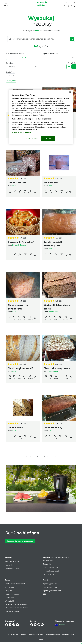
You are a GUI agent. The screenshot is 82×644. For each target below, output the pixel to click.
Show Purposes (32, 138)
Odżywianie (10, 598)
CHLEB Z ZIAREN (17, 183)
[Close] (70, 92)
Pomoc (41, 639)
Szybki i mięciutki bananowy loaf (53, 244)
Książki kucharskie (12, 594)
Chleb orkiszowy (53, 428)
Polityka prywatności (53, 635)
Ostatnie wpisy (48, 574)
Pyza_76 (51, 431)
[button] (6, 4)
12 (59, 57)
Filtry (23, 57)
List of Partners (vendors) (22, 132)
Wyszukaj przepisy (12, 561)
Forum (8, 580)
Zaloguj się (47, 564)
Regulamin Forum (12, 611)
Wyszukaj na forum (50, 587)
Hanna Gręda (53, 312)
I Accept (48, 138)
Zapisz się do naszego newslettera (20, 541)
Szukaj (45, 580)
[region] (41, 117)
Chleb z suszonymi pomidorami (18, 307)
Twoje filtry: (10, 72)
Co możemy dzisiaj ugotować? (17, 604)
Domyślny (23, 67)
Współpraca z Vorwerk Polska (16, 608)
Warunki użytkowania (36, 635)
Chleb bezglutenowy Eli (21, 368)
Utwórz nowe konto (50, 567)
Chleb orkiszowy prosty (57, 368)
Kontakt (24, 635)
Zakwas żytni (51, 183)
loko (14, 186)
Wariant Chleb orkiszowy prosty (58, 307)
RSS (44, 594)
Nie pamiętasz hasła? (51, 571)
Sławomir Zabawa (19, 245)
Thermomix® (10, 587)
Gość (50, 186)
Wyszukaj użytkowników (52, 591)
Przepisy (8, 558)
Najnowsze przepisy (13, 568)
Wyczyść (11, 81)
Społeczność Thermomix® (15, 584)
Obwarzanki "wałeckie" (21, 242)
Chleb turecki (15, 428)
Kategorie (9, 565)
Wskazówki (9, 601)
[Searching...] (42, 39)
